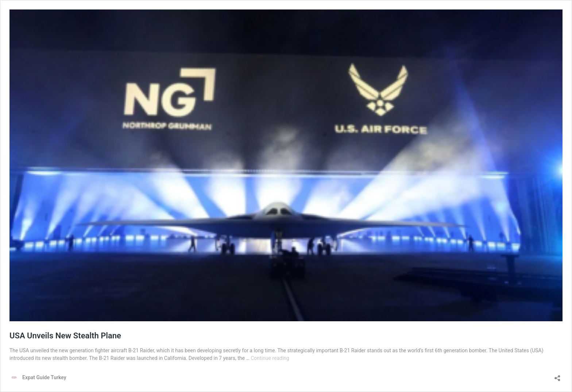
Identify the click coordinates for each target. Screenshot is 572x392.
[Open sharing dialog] (557, 376)
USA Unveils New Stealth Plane (65, 336)
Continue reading (270, 358)
